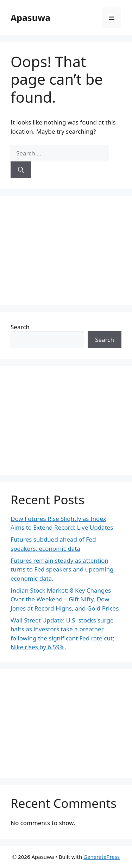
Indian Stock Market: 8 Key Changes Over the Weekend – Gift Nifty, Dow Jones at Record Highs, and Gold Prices (65, 599)
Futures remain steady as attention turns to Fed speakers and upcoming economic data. (62, 569)
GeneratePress (102, 857)
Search (20, 327)
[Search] (21, 170)
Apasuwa (30, 18)
